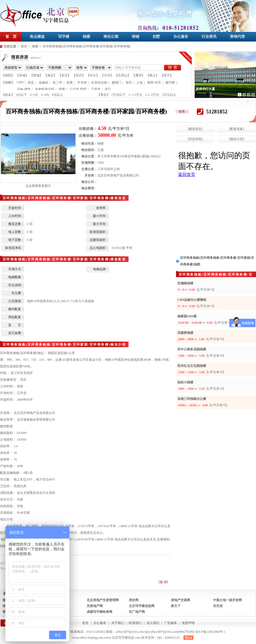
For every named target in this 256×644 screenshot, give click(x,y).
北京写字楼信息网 (142, 606)
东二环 (57, 83)
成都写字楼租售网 (99, 612)
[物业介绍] (237, 139)
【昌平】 (167, 75)
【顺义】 (153, 75)
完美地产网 (95, 606)
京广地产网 (137, 612)
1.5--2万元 (152, 95)
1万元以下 (118, 95)
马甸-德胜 (24, 89)
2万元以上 (169, 95)
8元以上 (58, 95)
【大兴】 (107, 75)
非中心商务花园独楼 (192, 349)
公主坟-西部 (78, 89)
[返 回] (163, 582)
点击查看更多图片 (38, 186)
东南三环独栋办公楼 (192, 399)
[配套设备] (237, 129)
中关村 (82, 83)
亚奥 (70, 83)
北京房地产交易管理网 (103, 600)
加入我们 (153, 623)
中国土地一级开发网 (227, 600)
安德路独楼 (185, 283)
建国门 (117, 83)
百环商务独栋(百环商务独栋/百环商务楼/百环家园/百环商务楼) (87, 46)
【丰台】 (93, 75)
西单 (62, 89)
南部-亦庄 (154, 83)
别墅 (156, 37)
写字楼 (64, 37)
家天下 (176, 606)
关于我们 (118, 623)
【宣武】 (79, 75)
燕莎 (31, 83)
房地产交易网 (181, 600)
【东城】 (22, 75)
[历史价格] (195, 139)
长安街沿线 (99, 83)
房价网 (134, 600)
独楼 (86, 37)
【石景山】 (123, 75)
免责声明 (188, 623)
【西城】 (36, 75)
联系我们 (135, 623)
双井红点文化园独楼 (192, 366)
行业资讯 (209, 37)
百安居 (218, 606)
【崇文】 (65, 75)
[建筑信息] (195, 129)
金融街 (43, 83)
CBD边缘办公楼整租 (192, 300)
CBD (20, 82)
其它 (108, 89)
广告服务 (171, 623)
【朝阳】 (8, 75)
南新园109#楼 (187, 316)
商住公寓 (111, 37)
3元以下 (21, 95)
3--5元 (34, 95)
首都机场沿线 (45, 89)
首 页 (11, 37)
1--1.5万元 (135, 95)
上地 (139, 83)
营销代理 (237, 37)
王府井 (96, 89)
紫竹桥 (170, 83)
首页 (24, 46)
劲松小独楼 (185, 382)
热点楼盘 (37, 37)
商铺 (135, 37)
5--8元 (45, 95)
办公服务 (181, 37)
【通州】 (138, 75)
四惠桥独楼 (185, 333)
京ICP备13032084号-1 (210, 632)
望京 (129, 83)
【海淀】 (50, 75)
